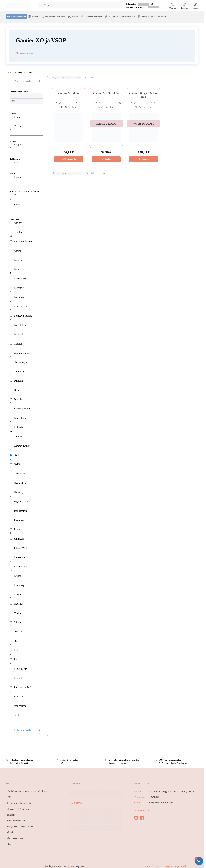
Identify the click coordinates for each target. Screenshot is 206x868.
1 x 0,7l (16, 159)
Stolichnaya (20, 703)
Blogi (9, 841)
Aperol (17, 247)
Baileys (18, 266)
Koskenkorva (21, 563)
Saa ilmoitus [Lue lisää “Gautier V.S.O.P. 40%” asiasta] (106, 156)
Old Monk (19, 628)
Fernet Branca (21, 415)
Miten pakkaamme (15, 835)
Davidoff (18, 377)
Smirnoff (18, 693)
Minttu (17, 619)
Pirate (17, 647)
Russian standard (22, 684)
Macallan (19, 600)
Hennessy (19, 489)
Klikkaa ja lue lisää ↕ (25, 50)
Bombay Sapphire (23, 312)
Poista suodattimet (27, 78)
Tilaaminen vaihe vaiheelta (19, 800)
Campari (18, 340)
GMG (17, 461)
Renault (18, 675)
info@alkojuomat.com (161, 799)
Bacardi (18, 257)
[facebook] (142, 815)
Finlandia (19, 424)
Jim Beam (19, 535)
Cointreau (19, 368)
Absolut (18, 229)
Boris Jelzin (20, 322)
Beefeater (19, 285)
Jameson (18, 526)
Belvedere (19, 294)
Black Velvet (20, 303)
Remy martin (20, 665)
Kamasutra (19, 554)
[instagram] (136, 815)
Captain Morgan (22, 350)
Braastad (18, 331)
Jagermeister (20, 517)
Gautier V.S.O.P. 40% (106, 90)
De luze (18, 387)
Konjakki (19, 141)
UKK (9, 794)
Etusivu (8, 69)
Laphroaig (19, 582)
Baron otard (20, 275)
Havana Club (20, 480)
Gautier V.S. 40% (69, 90)
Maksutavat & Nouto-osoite (19, 806)
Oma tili (173, 6)
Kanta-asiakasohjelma (17, 817)
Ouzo (17, 638)
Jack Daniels (20, 508)
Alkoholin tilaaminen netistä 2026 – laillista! (27, 788)
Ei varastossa (20, 114)
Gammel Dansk (22, 442)
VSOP (17, 201)
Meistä (10, 829)
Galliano (18, 433)
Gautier (18, 452)
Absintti (18, 219)
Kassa (195, 6)
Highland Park (21, 498)
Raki (16, 656)
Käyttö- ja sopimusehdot (177, 863)
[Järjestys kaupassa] (67, 74)
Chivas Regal (21, 359)
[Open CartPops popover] (199, 861)
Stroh (17, 712)
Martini (18, 610)
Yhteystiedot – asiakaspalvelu (20, 823)
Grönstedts (19, 470)
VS (15, 192)
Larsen (17, 591)
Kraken (18, 573)
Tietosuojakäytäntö (152, 863)
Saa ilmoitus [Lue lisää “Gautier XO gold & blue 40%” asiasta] (144, 156)
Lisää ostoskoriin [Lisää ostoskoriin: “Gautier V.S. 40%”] (69, 156)
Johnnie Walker (22, 545)
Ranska (18, 174)
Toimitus (184, 6)
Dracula (18, 396)
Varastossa (19, 123)
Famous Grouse (22, 405)
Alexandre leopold (23, 238)
